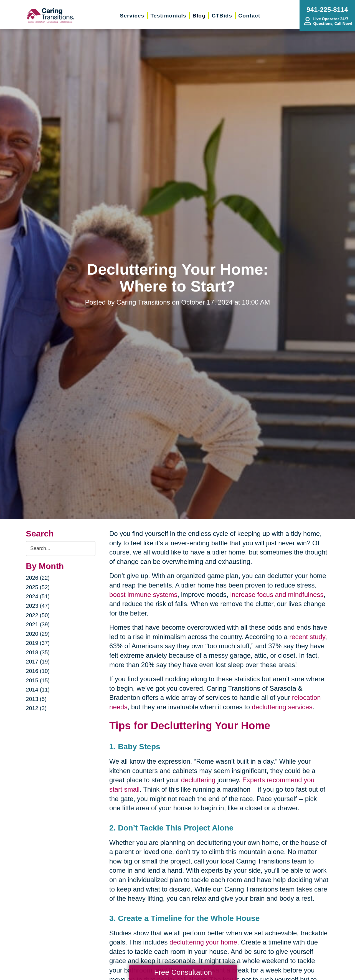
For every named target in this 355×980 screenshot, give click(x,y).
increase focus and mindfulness (277, 595)
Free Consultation (183, 972)
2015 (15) (38, 680)
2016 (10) (38, 671)
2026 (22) (38, 578)
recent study (307, 637)
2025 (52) (38, 587)
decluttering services (282, 707)
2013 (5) (36, 699)
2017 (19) (38, 662)
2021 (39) (38, 624)
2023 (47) (38, 606)
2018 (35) (38, 652)
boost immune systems (143, 595)
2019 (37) (38, 643)
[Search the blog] (61, 549)
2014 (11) (38, 690)
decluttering (198, 780)
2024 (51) (38, 596)
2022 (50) (38, 615)
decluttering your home (203, 942)
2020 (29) (38, 634)
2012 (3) (36, 708)
